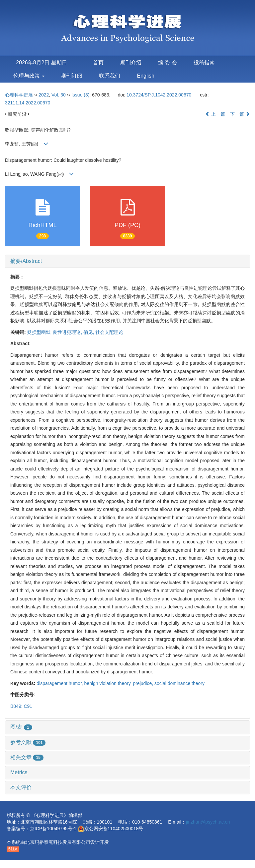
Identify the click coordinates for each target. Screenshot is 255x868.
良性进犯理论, (68, 332)
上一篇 (215, 114)
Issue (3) (80, 95)
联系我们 (110, 76)
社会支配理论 (109, 332)
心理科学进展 (20, 95)
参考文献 (28, 742)
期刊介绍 (131, 62)
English (145, 76)
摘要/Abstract (26, 261)
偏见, (89, 332)
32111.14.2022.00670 (28, 103)
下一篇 (240, 114)
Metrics (19, 772)
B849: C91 (21, 706)
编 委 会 (168, 62)
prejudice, (144, 683)
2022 (44, 95)
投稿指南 (204, 62)
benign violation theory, (109, 683)
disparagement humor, (60, 683)
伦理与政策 (29, 76)
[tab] (127, 261)
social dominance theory (179, 683)
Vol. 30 (59, 95)
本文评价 (21, 787)
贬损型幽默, (40, 332)
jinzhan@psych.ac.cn (208, 822)
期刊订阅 (72, 76)
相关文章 (27, 757)
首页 (98, 62)
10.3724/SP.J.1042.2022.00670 (159, 95)
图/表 (21, 727)
